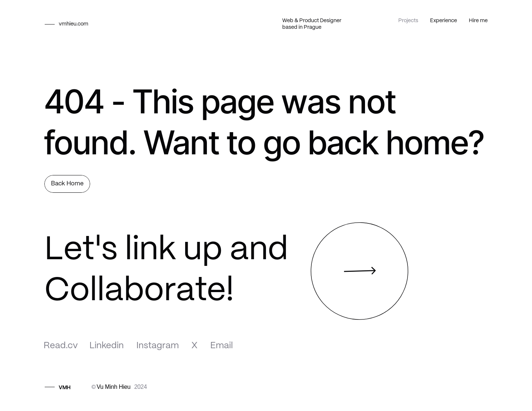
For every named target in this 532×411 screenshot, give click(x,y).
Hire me (478, 21)
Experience (444, 21)
